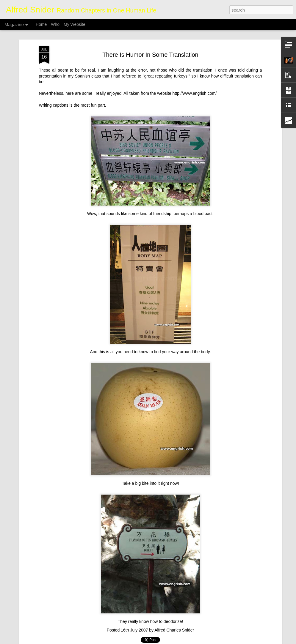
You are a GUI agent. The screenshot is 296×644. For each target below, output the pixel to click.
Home (41, 24)
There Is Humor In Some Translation (150, 55)
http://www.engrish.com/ (195, 93)
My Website (75, 24)
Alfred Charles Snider (174, 630)
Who (55, 24)
